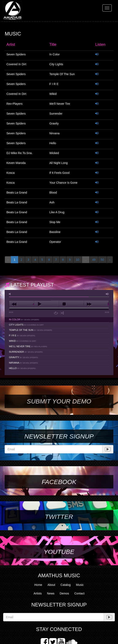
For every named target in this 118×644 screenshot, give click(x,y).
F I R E (22, 335)
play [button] (46, 304)
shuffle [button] (62, 313)
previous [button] (21, 304)
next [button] (96, 304)
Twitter (59, 517)
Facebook (59, 482)
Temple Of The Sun (30, 330)
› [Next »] (110, 260)
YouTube (59, 552)
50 (102, 260)
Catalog (66, 585)
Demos (64, 593)
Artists (38, 593)
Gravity (23, 357)
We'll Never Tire (28, 346)
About (51, 585)
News (51, 593)
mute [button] (11, 294)
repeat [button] (56, 313)
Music (80, 585)
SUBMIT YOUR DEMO (59, 401)
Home (38, 585)
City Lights (26, 325)
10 (78, 260)
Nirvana (23, 363)
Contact (79, 593)
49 (94, 260)
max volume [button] (107, 294)
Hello (22, 368)
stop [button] (71, 304)
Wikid (22, 341)
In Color (24, 319)
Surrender (26, 352)
